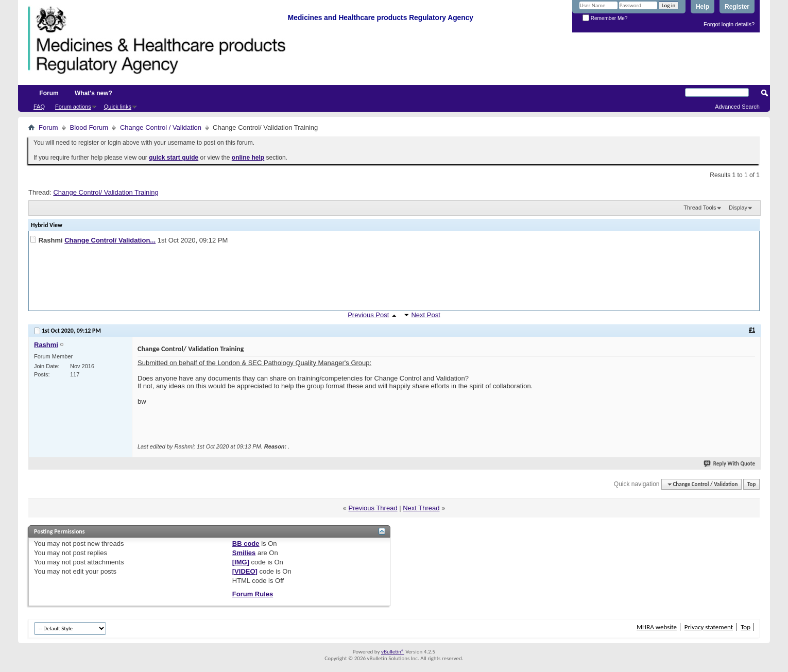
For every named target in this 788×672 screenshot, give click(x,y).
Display (738, 208)
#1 (752, 330)
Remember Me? (605, 18)
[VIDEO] (245, 571)
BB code (246, 544)
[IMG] (241, 562)
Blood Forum (89, 127)
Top (751, 484)
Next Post (425, 315)
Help (703, 7)
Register (737, 7)
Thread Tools (700, 208)
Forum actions (73, 107)
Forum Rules (253, 594)
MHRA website (657, 627)
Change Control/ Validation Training (106, 192)
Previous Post (368, 315)
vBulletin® (393, 652)
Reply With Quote (730, 464)
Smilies (244, 553)
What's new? (93, 93)
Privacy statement (709, 627)
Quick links (118, 107)
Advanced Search (737, 107)
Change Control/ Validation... (110, 240)
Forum (49, 93)
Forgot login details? (729, 24)
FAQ (39, 107)
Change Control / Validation (161, 127)
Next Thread (421, 508)
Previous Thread (373, 508)
